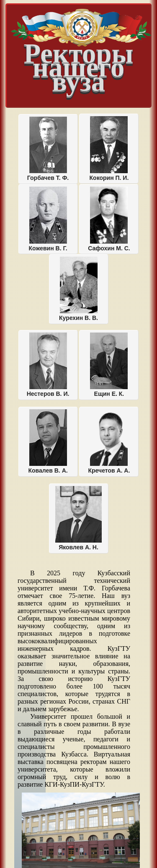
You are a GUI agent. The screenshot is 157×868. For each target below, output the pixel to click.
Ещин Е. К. (109, 365)
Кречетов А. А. (109, 442)
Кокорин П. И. (109, 149)
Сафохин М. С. (109, 219)
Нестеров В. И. (48, 365)
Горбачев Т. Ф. (48, 149)
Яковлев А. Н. (78, 518)
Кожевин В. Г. (48, 219)
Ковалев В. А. (48, 442)
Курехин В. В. (78, 289)
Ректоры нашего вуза (81, 59)
